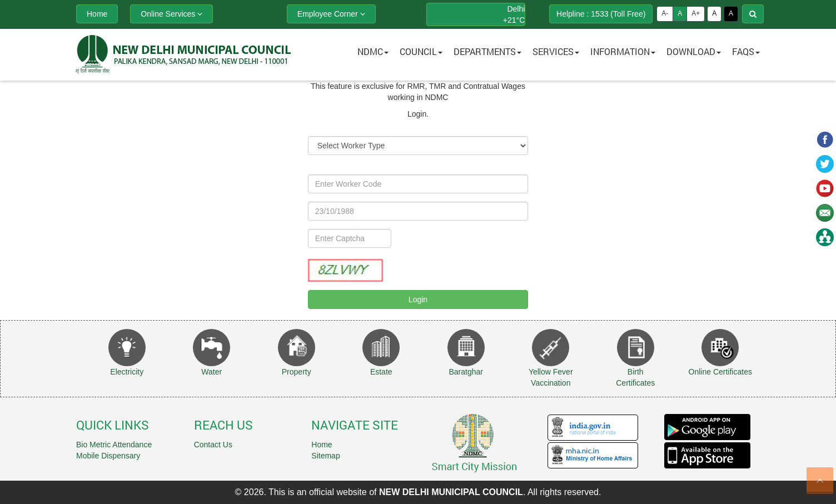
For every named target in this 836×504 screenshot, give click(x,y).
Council (421, 51)
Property (297, 372)
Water (212, 372)
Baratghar (466, 372)
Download (694, 51)
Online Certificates (720, 372)
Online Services (171, 14)
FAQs (746, 51)
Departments (487, 51)
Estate (381, 372)
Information (623, 51)
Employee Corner (331, 14)
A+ (696, 13)
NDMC (373, 51)
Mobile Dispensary (108, 456)
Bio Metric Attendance (114, 445)
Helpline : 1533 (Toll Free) (601, 14)
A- (665, 13)
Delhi (516, 9)
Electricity (127, 372)
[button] (418, 55)
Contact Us (213, 445)
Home (322, 445)
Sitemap (325, 456)
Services (556, 51)
